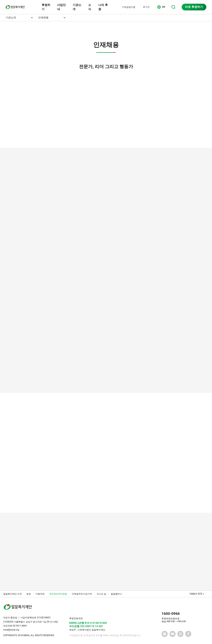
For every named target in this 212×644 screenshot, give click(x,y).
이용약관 (40, 594)
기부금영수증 (128, 7)
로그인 (146, 7)
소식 (90, 7)
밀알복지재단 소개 (12, 594)
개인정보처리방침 (58, 594)
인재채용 (43, 18)
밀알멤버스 (116, 594)
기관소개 (77, 7)
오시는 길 (101, 594)
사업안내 (61, 7)
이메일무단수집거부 (82, 594)
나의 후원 (103, 7)
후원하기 (46, 7)
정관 (29, 594)
